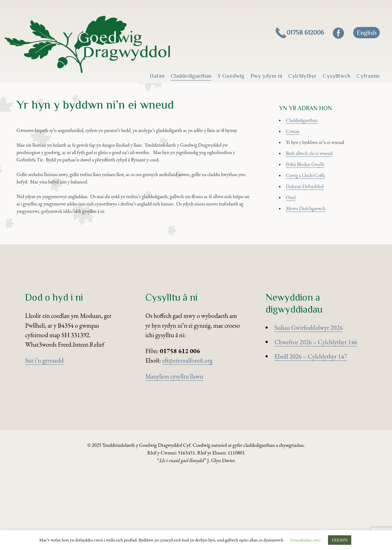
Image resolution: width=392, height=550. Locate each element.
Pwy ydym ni (266, 76)
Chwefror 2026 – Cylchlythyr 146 (316, 417)
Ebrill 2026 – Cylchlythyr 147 (311, 431)
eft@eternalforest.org (188, 435)
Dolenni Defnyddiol (312, 218)
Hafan (157, 76)
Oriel (294, 232)
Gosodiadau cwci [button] (306, 540)
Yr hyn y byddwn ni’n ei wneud (326, 160)
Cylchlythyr (302, 76)
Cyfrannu (368, 76)
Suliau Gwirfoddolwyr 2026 (308, 402)
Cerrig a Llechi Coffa (313, 203)
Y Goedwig (231, 76)
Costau (297, 146)
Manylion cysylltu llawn (174, 451)
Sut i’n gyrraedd (44, 435)
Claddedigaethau (191, 76)
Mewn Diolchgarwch (314, 246)
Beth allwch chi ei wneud (318, 175)
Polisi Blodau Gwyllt (313, 189)
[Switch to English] (366, 33)
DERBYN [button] (340, 540)
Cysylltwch (337, 76)
